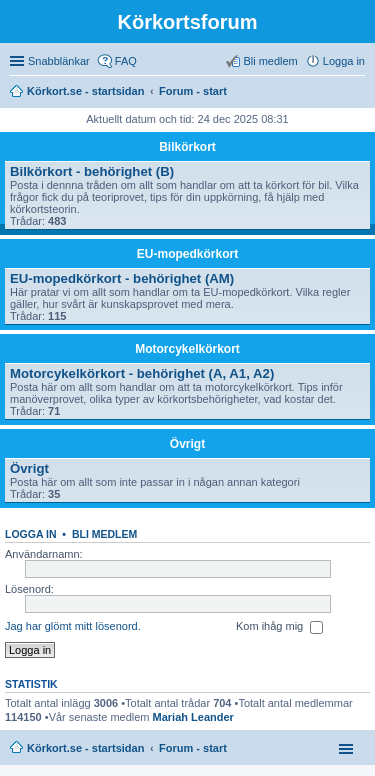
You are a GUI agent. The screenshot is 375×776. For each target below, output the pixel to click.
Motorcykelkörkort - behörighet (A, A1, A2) (142, 373)
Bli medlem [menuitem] (270, 61)
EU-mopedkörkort (187, 254)
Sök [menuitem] (359, 93)
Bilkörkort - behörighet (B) (92, 171)
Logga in (31, 534)
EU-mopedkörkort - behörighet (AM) (122, 278)
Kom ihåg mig (279, 627)
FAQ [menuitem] (126, 61)
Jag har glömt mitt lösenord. (73, 626)
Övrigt (187, 444)
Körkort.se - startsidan (85, 748)
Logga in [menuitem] (344, 61)
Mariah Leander (193, 717)
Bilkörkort (187, 147)
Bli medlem (104, 534)
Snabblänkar (59, 61)
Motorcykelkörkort (187, 349)
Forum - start (193, 748)
